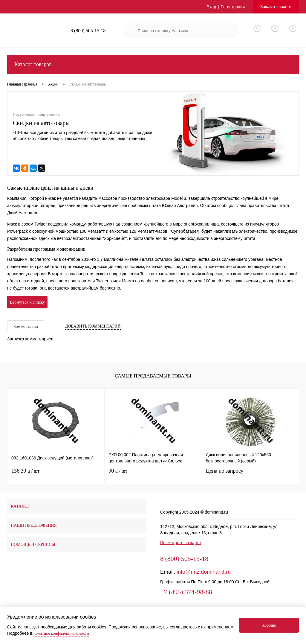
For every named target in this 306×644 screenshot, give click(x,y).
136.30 (25, 471)
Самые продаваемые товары (153, 376)
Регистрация (232, 7)
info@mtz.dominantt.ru (204, 572)
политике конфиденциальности (61, 633)
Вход (211, 7)
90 (118, 471)
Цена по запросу (225, 471)
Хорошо (269, 625)
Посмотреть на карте (180, 543)
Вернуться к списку (27, 302)
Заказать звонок (276, 7)
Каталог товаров (153, 64)
